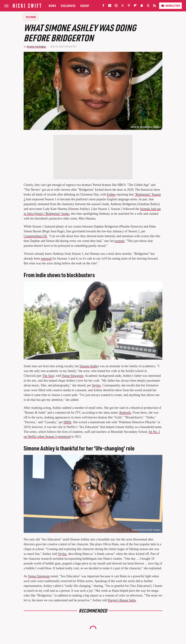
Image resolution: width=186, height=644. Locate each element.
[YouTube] (110, 6)
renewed (46, 258)
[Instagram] (116, 6)
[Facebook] (103, 6)
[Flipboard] (135, 6)
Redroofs (125, 413)
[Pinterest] (129, 6)
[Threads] (148, 6)
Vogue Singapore (72, 376)
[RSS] (155, 6)
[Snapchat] (142, 6)
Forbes (111, 194)
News (52, 6)
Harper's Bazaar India (122, 600)
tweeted (119, 241)
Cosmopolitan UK (35, 236)
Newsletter (170, 6)
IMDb (67, 422)
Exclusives (68, 6)
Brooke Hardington (36, 47)
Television (31, 17)
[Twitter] (123, 6)
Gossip (85, 6)
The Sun (48, 376)
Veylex (96, 385)
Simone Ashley (89, 366)
